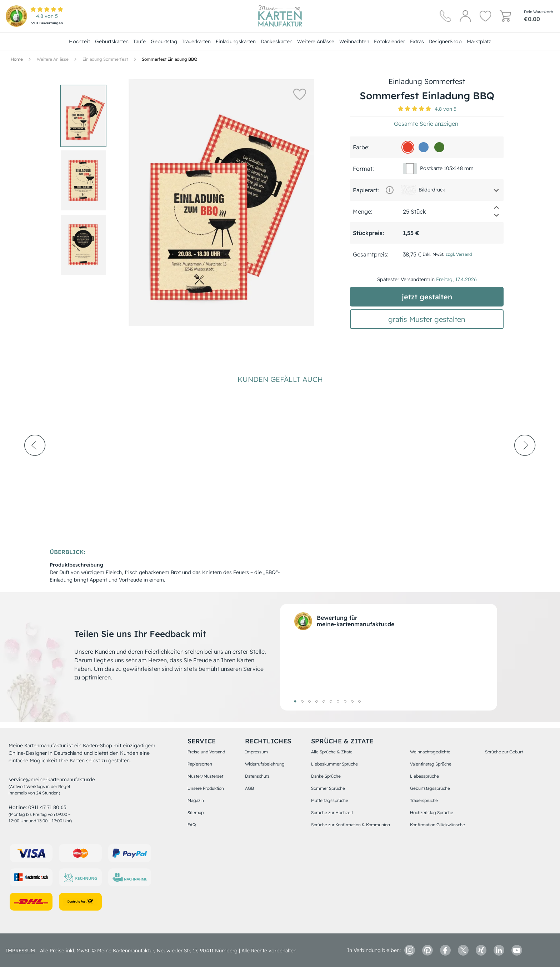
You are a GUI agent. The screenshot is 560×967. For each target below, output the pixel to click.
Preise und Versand (206, 752)
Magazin (196, 800)
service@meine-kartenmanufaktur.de (52, 779)
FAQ (192, 825)
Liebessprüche (424, 776)
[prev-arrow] (35, 465)
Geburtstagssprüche (430, 788)
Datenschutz (257, 776)
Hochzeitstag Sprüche (432, 813)
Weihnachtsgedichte (430, 752)
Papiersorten (200, 764)
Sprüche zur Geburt (504, 752)
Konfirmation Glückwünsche (437, 825)
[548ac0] (424, 147)
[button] (298, 94)
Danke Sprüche (326, 776)
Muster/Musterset (205, 776)
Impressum (256, 752)
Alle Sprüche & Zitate (332, 752)
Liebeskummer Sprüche (334, 764)
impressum (20, 951)
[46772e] (439, 147)
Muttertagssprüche (330, 800)
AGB (249, 788)
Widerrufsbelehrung (265, 764)
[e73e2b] (408, 147)
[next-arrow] (525, 465)
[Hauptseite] (280, 16)
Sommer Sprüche (328, 788)
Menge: (363, 211)
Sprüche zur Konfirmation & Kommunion (351, 825)
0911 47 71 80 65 (47, 807)
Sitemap (196, 813)
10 (359, 701)
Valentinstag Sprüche (431, 764)
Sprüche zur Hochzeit (332, 813)
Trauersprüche (424, 800)
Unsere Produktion (206, 788)
